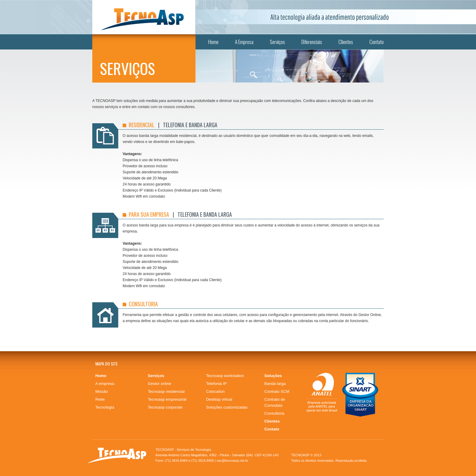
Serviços (277, 42)
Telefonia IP (216, 384)
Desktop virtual (219, 399)
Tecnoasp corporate (165, 407)
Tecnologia (105, 407)
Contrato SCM (277, 391)
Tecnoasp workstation (225, 376)
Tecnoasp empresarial (167, 399)
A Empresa (244, 42)
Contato (377, 42)
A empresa (105, 384)
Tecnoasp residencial (166, 391)
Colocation (215, 391)
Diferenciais (312, 42)
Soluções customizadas (227, 407)
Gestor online (160, 384)
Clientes (346, 42)
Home (213, 42)
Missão (102, 391)
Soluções (273, 376)
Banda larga (275, 384)
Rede (100, 399)
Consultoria (274, 413)
